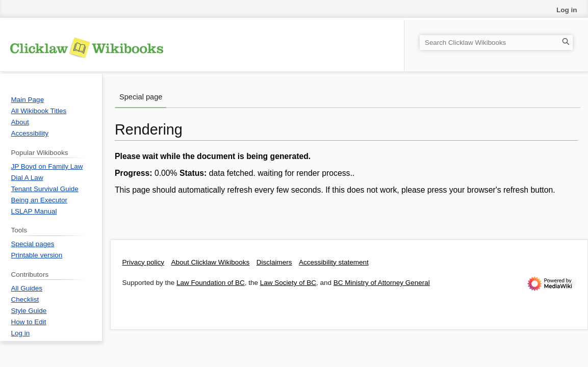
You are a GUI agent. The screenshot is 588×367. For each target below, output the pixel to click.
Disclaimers (274, 262)
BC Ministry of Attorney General (382, 283)
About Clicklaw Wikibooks (211, 262)
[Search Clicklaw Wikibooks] (496, 43)
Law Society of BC (288, 283)
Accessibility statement (334, 262)
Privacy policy (144, 262)
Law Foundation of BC (211, 283)
